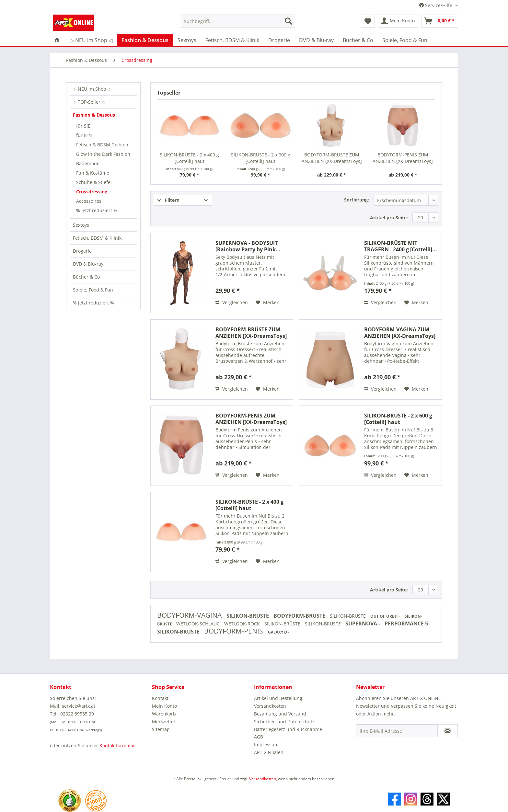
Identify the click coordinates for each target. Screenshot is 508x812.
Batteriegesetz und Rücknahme (288, 729)
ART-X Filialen (269, 752)
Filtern (168, 200)
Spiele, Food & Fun (93, 290)
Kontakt (160, 698)
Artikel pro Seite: (389, 217)
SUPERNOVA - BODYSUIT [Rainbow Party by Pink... (248, 246)
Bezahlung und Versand (280, 714)
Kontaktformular (117, 745)
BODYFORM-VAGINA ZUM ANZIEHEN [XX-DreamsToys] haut (400, 333)
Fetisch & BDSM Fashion (102, 145)
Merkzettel (163, 721)
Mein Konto (164, 706)
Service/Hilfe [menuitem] (436, 5)
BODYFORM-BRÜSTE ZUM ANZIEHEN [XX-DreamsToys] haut (332, 158)
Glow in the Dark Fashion (103, 154)
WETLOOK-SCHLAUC (199, 624)
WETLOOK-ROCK (243, 624)
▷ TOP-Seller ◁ (89, 102)
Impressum (266, 744)
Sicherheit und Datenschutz (284, 721)
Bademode (88, 163)
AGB (259, 737)
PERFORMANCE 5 (406, 623)
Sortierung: (357, 200)
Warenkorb (164, 714)
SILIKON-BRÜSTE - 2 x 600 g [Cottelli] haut (261, 158)
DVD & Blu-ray (88, 264)
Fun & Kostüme (93, 173)
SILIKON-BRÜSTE (248, 616)
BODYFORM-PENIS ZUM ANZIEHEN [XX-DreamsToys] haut (403, 158)
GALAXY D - (279, 632)
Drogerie (82, 251)
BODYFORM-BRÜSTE (300, 616)
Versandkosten (270, 706)
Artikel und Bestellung (278, 698)
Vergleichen (232, 302)
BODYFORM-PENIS (234, 631)
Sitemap (161, 729)
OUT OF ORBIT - (386, 616)
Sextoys (81, 225)
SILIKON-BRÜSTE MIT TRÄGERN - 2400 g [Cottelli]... (401, 246)
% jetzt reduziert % (97, 210)
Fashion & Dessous (94, 115)
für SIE (83, 126)
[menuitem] (238, 24)
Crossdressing (92, 192)
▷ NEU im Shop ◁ (92, 89)
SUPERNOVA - (363, 623)
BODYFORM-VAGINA (190, 615)
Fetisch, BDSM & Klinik (97, 238)
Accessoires (89, 201)
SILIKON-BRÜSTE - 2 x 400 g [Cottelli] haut (189, 158)
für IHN (84, 135)
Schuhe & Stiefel (94, 182)
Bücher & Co (86, 277)
